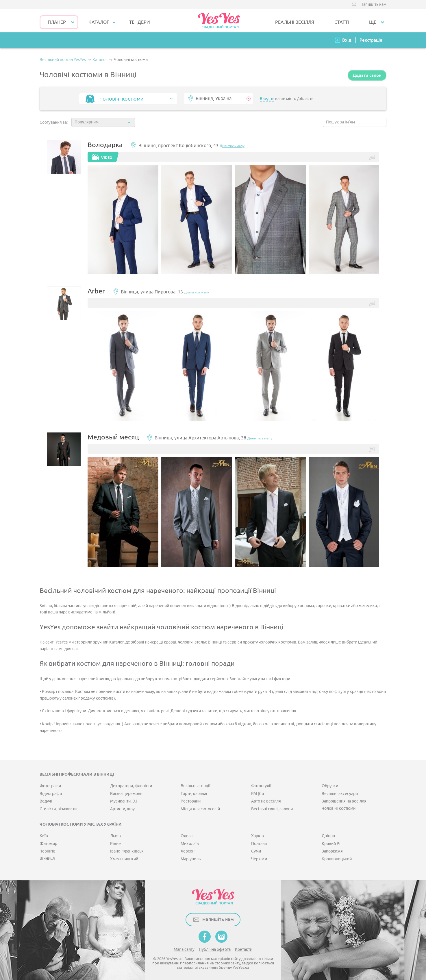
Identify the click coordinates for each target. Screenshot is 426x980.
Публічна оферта (215, 950)
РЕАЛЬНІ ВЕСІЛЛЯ (295, 22)
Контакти (244, 950)
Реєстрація (371, 40)
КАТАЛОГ (99, 22)
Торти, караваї (194, 794)
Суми (256, 851)
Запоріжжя (332, 851)
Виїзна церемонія (127, 794)
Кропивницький (337, 859)
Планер (57, 22)
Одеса (187, 836)
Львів (115, 836)
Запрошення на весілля (344, 801)
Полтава (259, 844)
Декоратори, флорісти (131, 786)
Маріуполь (191, 859)
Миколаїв (190, 844)
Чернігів (48, 851)
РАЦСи (258, 794)
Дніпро (328, 836)
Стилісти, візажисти (58, 809)
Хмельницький (124, 859)
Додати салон (367, 75)
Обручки (330, 786)
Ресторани (191, 801)
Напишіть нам (373, 4)
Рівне (115, 844)
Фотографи (50, 786)
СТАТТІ (342, 22)
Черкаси (259, 859)
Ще (373, 22)
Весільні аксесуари (340, 794)
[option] (123, 220)
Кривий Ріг (332, 844)
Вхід (347, 40)
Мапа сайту (184, 950)
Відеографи (51, 794)
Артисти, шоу (122, 809)
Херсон (188, 851)
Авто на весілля (266, 801)
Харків (258, 836)
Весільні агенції (196, 786)
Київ (44, 836)
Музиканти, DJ (124, 801)
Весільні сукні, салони (272, 809)
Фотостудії (261, 786)
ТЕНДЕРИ (140, 22)
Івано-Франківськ (127, 851)
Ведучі (46, 801)
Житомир (48, 844)
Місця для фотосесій (200, 809)
